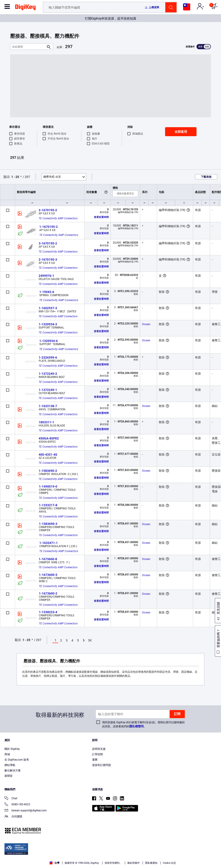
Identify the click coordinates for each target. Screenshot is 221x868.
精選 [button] (52, 177)
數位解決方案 (13, 770)
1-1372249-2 (48, 374)
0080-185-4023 (17, 805)
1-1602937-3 (48, 308)
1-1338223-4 (48, 612)
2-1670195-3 (48, 260)
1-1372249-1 (48, 390)
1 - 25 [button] (15, 177)
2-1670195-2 (48, 210)
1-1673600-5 (48, 575)
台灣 (54, 863)
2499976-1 (46, 276)
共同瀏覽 (13, 817)
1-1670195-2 (49, 227)
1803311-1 (46, 422)
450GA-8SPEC (49, 438)
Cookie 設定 (169, 863)
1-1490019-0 (48, 486)
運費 (95, 760)
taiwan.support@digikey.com (26, 811)
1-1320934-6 (49, 341)
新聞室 (9, 776)
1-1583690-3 (48, 524)
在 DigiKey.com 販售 (17, 760)
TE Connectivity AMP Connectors (58, 218)
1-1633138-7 (48, 406)
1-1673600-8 (48, 559)
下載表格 (206, 177)
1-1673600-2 (48, 593)
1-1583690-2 (48, 471)
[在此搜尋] (28, 47)
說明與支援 (99, 749)
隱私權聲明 (136, 726)
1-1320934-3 (48, 324)
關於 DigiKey (12, 749)
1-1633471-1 (49, 543)
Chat (11, 799)
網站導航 (10, 765)
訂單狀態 (97, 754)
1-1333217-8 (48, 505)
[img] (25, 8)
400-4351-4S (48, 455)
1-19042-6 (47, 292)
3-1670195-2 (48, 243)
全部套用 (181, 132)
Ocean (146, 324)
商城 (7, 754)
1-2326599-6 (48, 357)
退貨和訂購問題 (102, 765)
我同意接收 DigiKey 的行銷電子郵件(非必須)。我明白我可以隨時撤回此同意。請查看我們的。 (143, 724)
